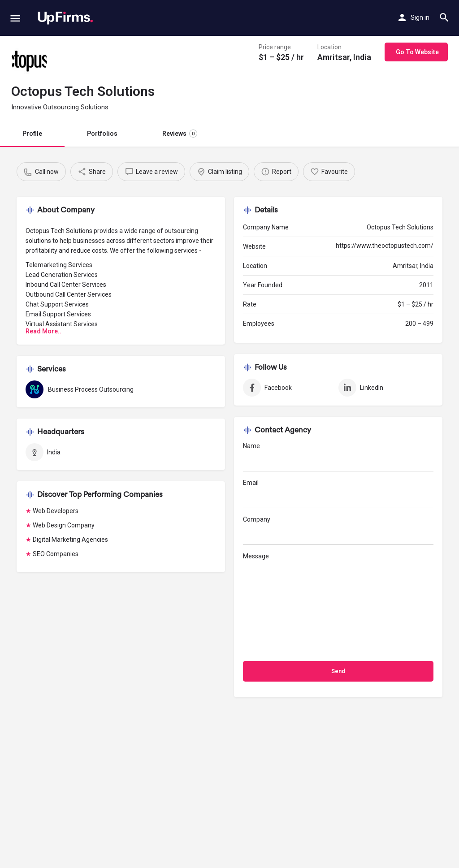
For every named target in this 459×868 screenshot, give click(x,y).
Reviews (180, 134)
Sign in (420, 17)
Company (338, 530)
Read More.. (43, 331)
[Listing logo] (29, 60)
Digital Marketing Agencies (70, 540)
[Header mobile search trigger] (444, 17)
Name (338, 457)
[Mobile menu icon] (15, 18)
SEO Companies (56, 554)
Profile (32, 134)
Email (338, 494)
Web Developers (56, 511)
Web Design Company (64, 525)
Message (338, 603)
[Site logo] (65, 18)
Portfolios (102, 134)
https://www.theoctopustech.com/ (385, 246)
